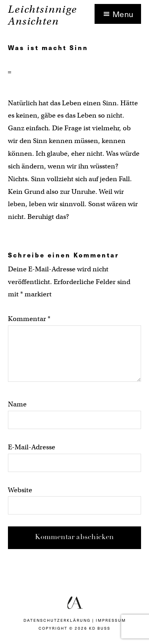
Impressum (111, 620)
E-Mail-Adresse (32, 447)
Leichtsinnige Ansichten (43, 15)
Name (17, 404)
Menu (123, 14)
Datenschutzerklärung (57, 620)
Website (20, 490)
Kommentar (29, 319)
